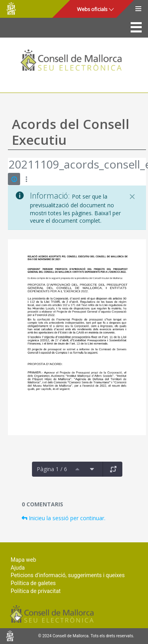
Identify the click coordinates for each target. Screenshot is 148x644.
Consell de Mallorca (11, 9)
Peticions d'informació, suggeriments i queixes (68, 575)
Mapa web (23, 560)
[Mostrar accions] (26, 179)
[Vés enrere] (8, 165)
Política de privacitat (36, 591)
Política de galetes (33, 583)
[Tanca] (132, 197)
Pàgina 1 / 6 (52, 469)
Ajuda (18, 568)
